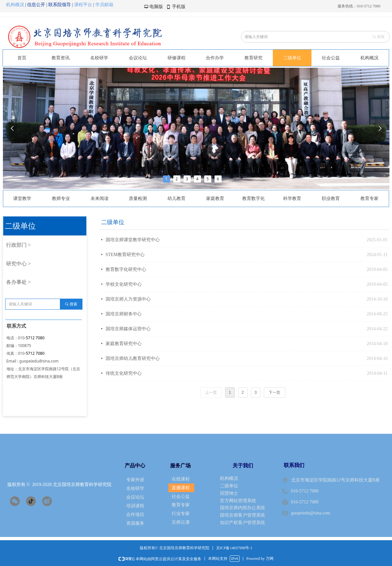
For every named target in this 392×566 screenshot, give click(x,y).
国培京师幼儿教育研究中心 (133, 358)
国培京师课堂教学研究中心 (133, 240)
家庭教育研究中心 (124, 344)
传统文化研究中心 (124, 373)
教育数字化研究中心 (126, 269)
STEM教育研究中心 (125, 255)
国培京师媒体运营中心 (128, 329)
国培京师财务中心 (124, 314)
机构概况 (16, 5)
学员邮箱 (104, 5)
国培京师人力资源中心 (128, 299)
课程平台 (83, 5)
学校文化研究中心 (124, 284)
